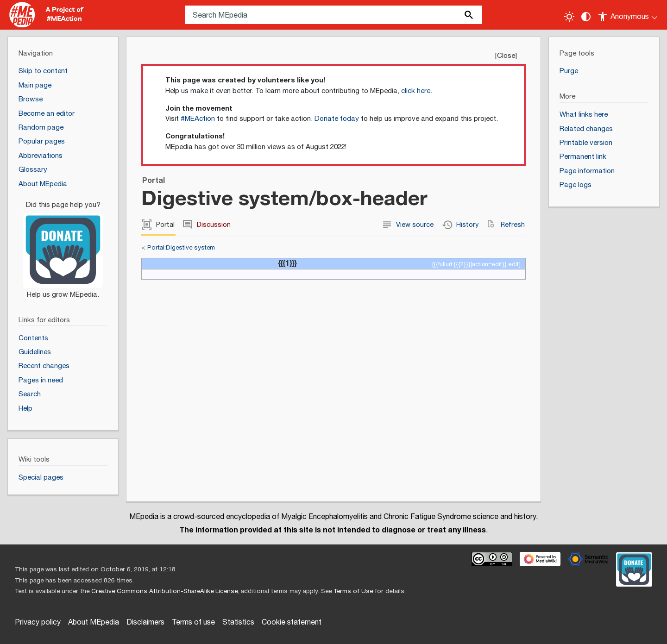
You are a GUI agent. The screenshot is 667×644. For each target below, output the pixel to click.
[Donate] (63, 246)
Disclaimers (145, 622)
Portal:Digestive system (181, 248)
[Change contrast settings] (586, 17)
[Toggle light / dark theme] (569, 17)
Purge (569, 71)
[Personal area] (628, 15)
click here (416, 91)
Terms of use (193, 622)
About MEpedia (94, 622)
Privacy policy (38, 622)
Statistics (238, 622)
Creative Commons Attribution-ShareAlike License (164, 591)
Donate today (337, 119)
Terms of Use (353, 591)
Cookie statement (292, 622)
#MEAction (198, 119)
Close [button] (506, 56)
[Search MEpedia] (333, 15)
